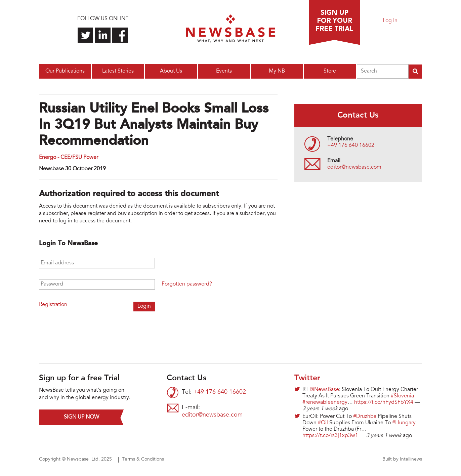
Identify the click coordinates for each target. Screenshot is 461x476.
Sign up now (81, 417)
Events (224, 71)
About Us (171, 71)
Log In (390, 21)
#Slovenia (402, 396)
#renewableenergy (325, 402)
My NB (277, 71)
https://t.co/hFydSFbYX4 (384, 402)
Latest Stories (118, 71)
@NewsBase (324, 390)
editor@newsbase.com (354, 167)
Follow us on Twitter (86, 35)
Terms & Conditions (143, 460)
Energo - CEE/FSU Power (69, 158)
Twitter (307, 378)
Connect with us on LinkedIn (103, 35)
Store (330, 71)
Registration (53, 305)
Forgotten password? (187, 284)
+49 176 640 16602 (351, 145)
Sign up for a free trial (334, 23)
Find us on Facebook (120, 35)
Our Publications (65, 71)
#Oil (323, 423)
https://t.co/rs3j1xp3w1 (330, 436)
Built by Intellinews (402, 460)
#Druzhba (365, 417)
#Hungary (404, 423)
